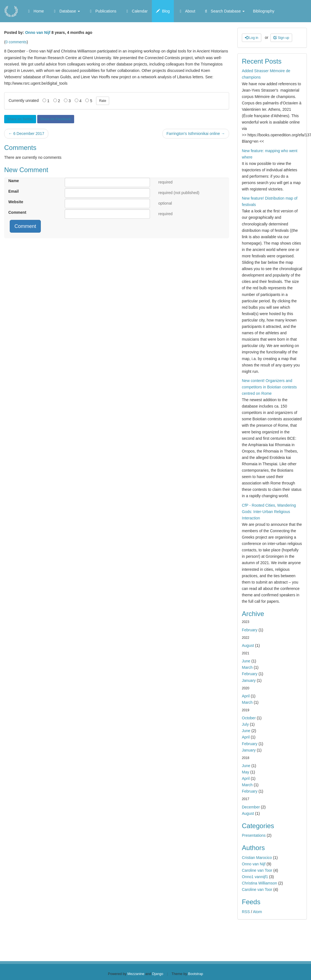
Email (13, 191)
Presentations (254, 835)
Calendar (136, 11)
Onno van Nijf (38, 32)
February (250, 630)
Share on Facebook (56, 119)
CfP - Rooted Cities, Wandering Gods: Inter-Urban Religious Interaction (269, 512)
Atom (258, 912)
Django (158, 974)
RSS (246, 912)
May (245, 772)
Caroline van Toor (257, 870)
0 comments (16, 42)
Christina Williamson (259, 883)
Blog (163, 11)
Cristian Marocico (257, 858)
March (247, 667)
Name (14, 181)
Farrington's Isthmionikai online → (196, 134)
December (251, 807)
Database (66, 11)
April (246, 696)
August (248, 645)
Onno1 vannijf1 (255, 877)
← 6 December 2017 (26, 134)
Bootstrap (195, 974)
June (246, 661)
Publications (102, 11)
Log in (252, 38)
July (245, 724)
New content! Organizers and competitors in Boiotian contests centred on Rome (269, 387)
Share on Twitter (20, 119)
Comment (17, 212)
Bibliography (264, 11)
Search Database (224, 11)
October (249, 718)
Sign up (281, 38)
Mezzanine (136, 974)
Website (16, 202)
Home (35, 11)
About (187, 11)
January (249, 680)
